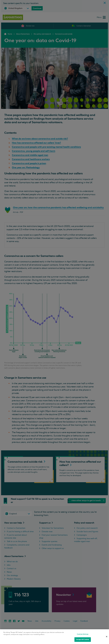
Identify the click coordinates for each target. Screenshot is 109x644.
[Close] (107, 637)
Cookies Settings (83, 634)
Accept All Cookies (83, 640)
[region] (54, 637)
